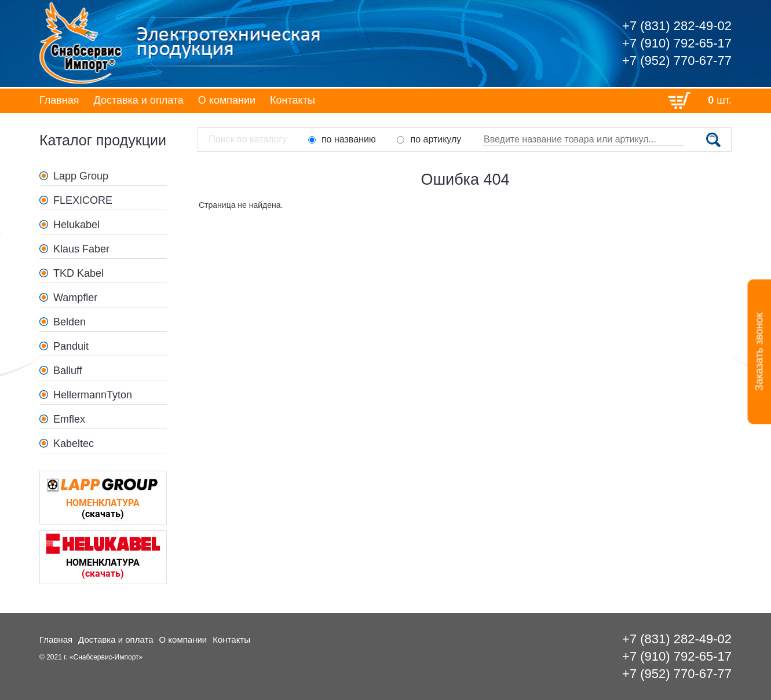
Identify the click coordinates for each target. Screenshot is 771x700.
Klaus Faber (81, 249)
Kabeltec (74, 444)
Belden (70, 322)
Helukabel (76, 225)
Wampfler (75, 298)
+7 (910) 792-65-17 (677, 43)
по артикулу (429, 139)
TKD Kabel (78, 273)
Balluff (68, 371)
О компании (227, 100)
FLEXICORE (83, 200)
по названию (342, 139)
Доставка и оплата (139, 100)
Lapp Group (81, 176)
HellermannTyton (93, 395)
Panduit (71, 346)
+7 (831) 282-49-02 (677, 26)
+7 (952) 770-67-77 (677, 61)
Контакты (293, 100)
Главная (59, 100)
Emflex (69, 419)
